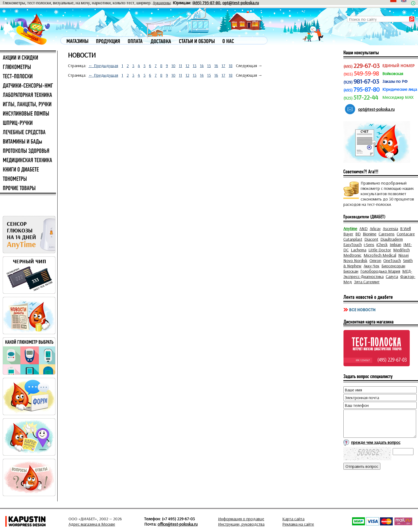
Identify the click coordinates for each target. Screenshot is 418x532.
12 (187, 66)
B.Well (405, 228)
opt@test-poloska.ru (241, 3)
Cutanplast (353, 239)
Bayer (348, 234)
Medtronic (352, 255)
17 (223, 66)
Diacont (371, 239)
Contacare (406, 234)
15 (209, 66)
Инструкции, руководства (241, 524)
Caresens (387, 234)
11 (180, 66)
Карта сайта (293, 519)
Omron (375, 260)
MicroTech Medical (380, 255)
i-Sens (369, 244)
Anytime (350, 228)
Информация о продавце (241, 519)
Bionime (370, 234)
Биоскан (351, 271)
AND (363, 228)
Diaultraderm (392, 239)
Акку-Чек (371, 266)
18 (231, 66)
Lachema (359, 250)
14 (202, 66)
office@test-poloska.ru (178, 524)
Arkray (375, 228)
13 (195, 66)
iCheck (382, 244)
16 (216, 66)
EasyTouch (353, 244)
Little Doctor (380, 250)
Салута (392, 276)
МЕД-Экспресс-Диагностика (378, 274)
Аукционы (162, 3)
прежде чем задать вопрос (376, 442)
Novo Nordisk (355, 260)
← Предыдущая (103, 66)
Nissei (403, 255)
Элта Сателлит (367, 282)
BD (358, 234)
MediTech (401, 250)
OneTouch (392, 260)
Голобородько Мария (380, 271)
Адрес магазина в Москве (92, 524)
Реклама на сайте (298, 524)
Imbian (395, 244)
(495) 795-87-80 (206, 3)
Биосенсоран (393, 266)
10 (173, 66)
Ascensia (390, 228)
